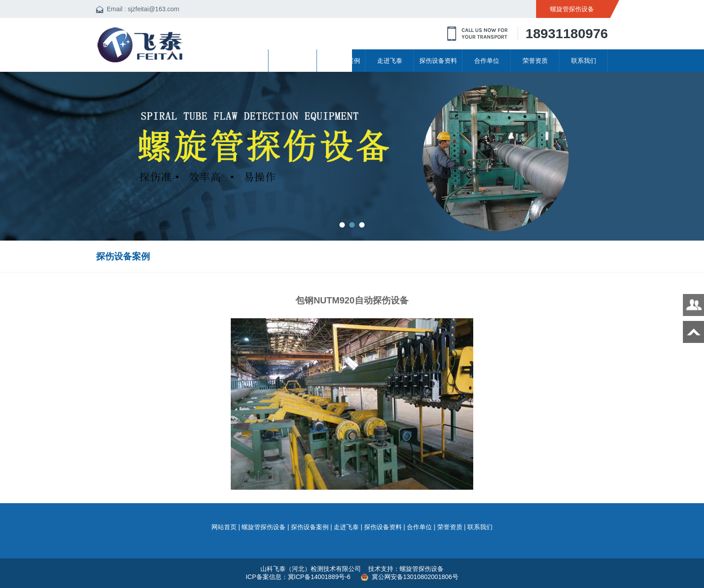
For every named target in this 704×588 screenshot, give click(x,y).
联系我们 (584, 61)
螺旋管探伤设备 (293, 61)
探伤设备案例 (341, 61)
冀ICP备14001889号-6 (320, 577)
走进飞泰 (390, 61)
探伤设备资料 (438, 61)
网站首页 (244, 61)
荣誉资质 (535, 61)
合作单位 (487, 61)
